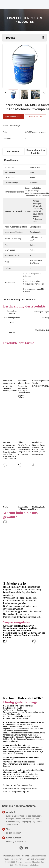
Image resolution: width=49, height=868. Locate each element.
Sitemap (26, 856)
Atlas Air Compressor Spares (16, 792)
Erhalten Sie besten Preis (15, 117)
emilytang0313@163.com (17, 842)
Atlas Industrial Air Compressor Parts (20, 788)
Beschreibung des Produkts (36, 152)
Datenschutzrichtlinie (12, 856)
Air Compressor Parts (24, 785)
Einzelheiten (13, 152)
